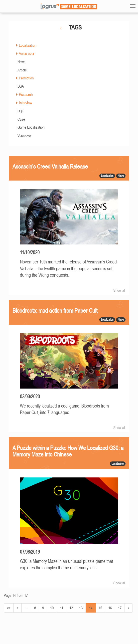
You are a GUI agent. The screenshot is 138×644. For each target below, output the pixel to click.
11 (62, 608)
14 (91, 608)
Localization (28, 45)
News (21, 62)
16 (110, 608)
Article (22, 70)
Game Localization (31, 127)
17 (120, 608)
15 (100, 608)
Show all (119, 290)
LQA (21, 86)
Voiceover (25, 135)
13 (81, 608)
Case (21, 119)
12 (71, 608)
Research (26, 94)
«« (9, 608)
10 (52, 608)
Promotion (26, 78)
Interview (25, 103)
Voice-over (27, 53)
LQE (21, 111)
